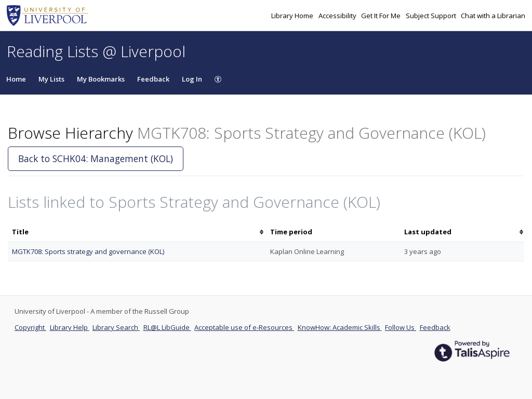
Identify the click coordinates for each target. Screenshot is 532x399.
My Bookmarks (101, 79)
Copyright (30, 327)
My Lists (51, 79)
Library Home (293, 16)
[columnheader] (137, 232)
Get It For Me (382, 16)
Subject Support (432, 16)
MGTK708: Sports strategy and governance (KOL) (88, 251)
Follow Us (401, 327)
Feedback (153, 79)
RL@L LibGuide (167, 327)
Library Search (116, 327)
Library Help (70, 327)
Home (16, 79)
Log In (192, 79)
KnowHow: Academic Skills (340, 327)
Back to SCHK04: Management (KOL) (96, 158)
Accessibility (338, 16)
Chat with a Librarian (493, 16)
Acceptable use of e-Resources (244, 327)
